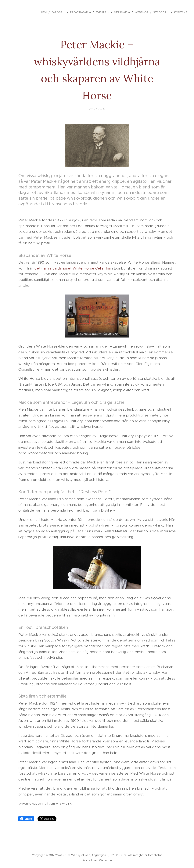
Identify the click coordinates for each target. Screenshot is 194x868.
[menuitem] (45, 12)
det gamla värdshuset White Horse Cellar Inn (73, 268)
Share (26, 819)
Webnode (106, 860)
